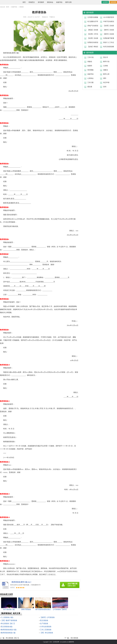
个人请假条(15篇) (7, 617)
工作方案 (90, 82)
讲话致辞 (41, 2)
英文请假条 (44, 620)
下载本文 (52, 17)
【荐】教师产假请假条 (9, 620)
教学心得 (106, 74)
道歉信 (106, 70)
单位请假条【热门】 (8, 623)
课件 (105, 78)
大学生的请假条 (46, 626)
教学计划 (106, 61)
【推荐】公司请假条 (47, 617)
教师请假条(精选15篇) (9, 630)
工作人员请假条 (46, 630)
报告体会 (50, 2)
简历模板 (90, 70)
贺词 (105, 87)
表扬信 (90, 61)
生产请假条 (44, 623)
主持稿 (106, 66)
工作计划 (90, 57)
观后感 (90, 87)
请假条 (22, 7)
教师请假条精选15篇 (8, 633)
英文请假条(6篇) (7, 626)
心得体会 (90, 78)
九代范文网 (56, 642)
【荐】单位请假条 (47, 633)
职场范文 (32, 2)
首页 (24, 2)
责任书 (106, 57)
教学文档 (68, 2)
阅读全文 (45, 17)
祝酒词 (90, 66)
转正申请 (106, 82)
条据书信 (59, 2)
